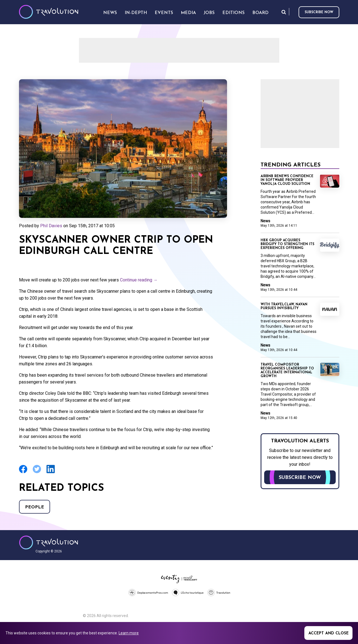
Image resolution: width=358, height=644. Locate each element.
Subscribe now (319, 12)
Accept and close (329, 633)
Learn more (129, 633)
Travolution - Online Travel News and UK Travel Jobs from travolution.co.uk (49, 542)
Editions (233, 13)
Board (260, 13)
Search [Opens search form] (284, 12)
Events (164, 13)
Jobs (209, 13)
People (35, 507)
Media (188, 13)
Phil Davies (51, 226)
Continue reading (139, 280)
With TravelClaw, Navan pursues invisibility (284, 306)
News (265, 221)
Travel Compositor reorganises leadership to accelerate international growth (287, 371)
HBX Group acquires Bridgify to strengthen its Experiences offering (287, 244)
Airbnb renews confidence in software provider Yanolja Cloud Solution (287, 180)
